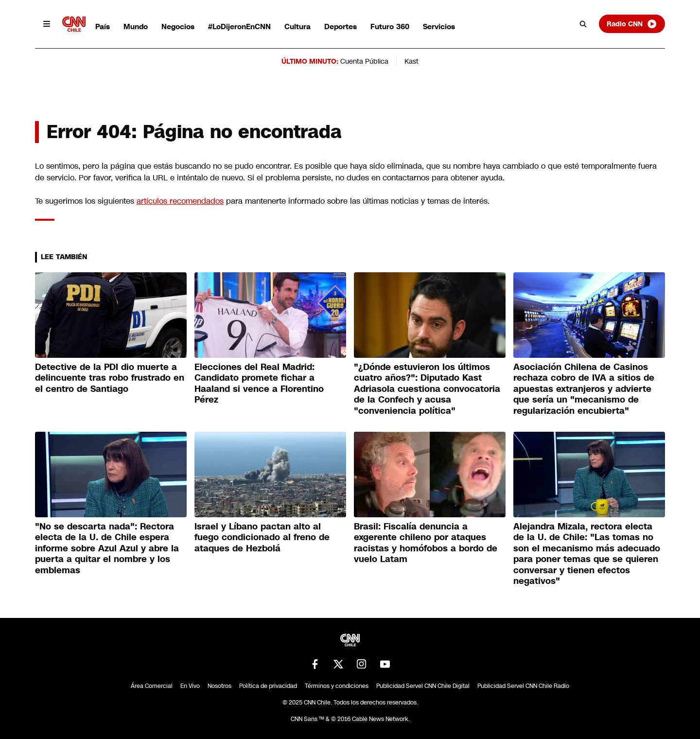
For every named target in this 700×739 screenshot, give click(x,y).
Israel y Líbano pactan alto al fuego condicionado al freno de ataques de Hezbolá (262, 537)
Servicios (439, 26)
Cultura (297, 26)
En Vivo (190, 686)
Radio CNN (632, 24)
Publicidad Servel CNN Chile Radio (523, 686)
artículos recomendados (180, 201)
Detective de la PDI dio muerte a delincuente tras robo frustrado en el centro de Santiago (110, 378)
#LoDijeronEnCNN (239, 26)
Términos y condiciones (337, 686)
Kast (411, 61)
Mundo (136, 26)
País (103, 26)
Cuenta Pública (364, 61)
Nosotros (219, 686)
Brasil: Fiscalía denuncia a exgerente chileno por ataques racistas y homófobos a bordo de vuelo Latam (426, 543)
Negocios (178, 26)
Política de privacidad (268, 686)
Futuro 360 (390, 26)
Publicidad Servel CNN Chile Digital (423, 686)
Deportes (341, 26)
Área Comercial (152, 686)
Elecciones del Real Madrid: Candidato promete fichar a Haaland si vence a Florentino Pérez (259, 384)
